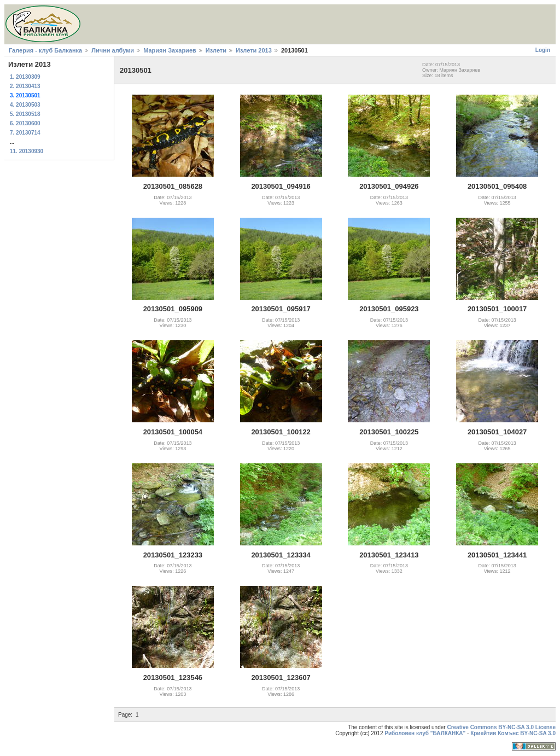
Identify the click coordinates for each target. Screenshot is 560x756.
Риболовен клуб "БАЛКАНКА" (425, 733)
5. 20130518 (25, 114)
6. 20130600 (25, 123)
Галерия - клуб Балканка (45, 50)
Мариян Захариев (170, 50)
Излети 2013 (254, 50)
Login (543, 50)
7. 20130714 (25, 133)
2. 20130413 (25, 86)
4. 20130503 (25, 105)
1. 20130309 (25, 77)
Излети (216, 50)
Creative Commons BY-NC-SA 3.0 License (501, 727)
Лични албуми (113, 50)
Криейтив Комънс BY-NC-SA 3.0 (513, 733)
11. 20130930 (27, 151)
